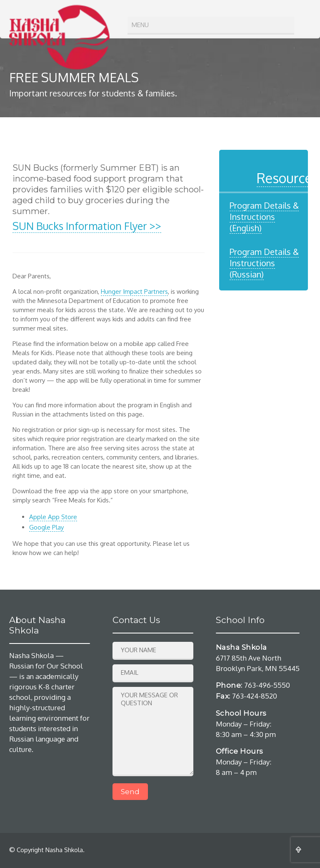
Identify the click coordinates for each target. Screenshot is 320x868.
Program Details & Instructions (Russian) (264, 263)
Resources (287, 178)
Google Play (46, 527)
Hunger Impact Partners (134, 291)
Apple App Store (53, 517)
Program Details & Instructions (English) (264, 217)
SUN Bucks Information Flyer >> (87, 226)
